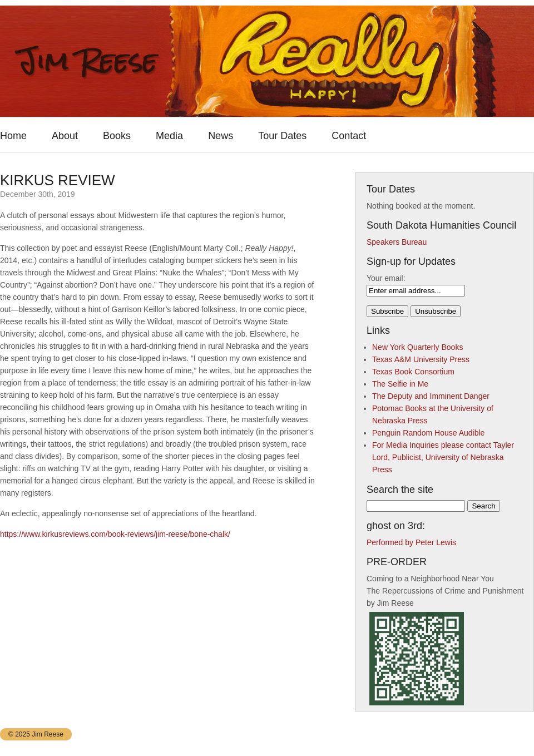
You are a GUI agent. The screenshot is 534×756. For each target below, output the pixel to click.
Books (117, 136)
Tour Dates (282, 136)
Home (13, 136)
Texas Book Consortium (413, 372)
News (221, 136)
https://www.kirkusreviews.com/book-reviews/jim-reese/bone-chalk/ (115, 534)
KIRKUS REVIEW (58, 180)
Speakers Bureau (397, 242)
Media (169, 136)
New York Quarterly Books (417, 347)
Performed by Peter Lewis (411, 542)
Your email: (386, 278)
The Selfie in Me (400, 384)
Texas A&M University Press (421, 359)
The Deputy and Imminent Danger (431, 396)
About (65, 136)
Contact (349, 136)
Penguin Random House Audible (428, 433)
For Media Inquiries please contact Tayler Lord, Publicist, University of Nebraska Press (443, 457)
